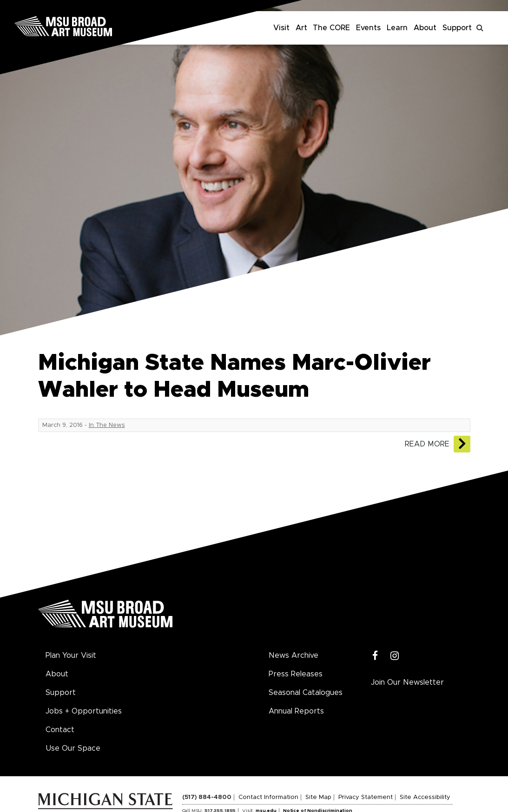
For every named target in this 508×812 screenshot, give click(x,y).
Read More (427, 444)
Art (301, 28)
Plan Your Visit (71, 655)
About (425, 28)
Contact (60, 730)
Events (368, 28)
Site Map (318, 797)
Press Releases (296, 674)
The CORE (331, 28)
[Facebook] (375, 656)
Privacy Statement (366, 797)
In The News (107, 425)
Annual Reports (296, 711)
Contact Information (268, 797)
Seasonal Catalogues (306, 693)
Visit (281, 28)
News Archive (294, 655)
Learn (397, 28)
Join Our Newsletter (407, 682)
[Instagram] (395, 656)
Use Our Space (73, 748)
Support (457, 28)
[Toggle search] (480, 28)
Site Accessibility (425, 797)
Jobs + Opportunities (84, 711)
